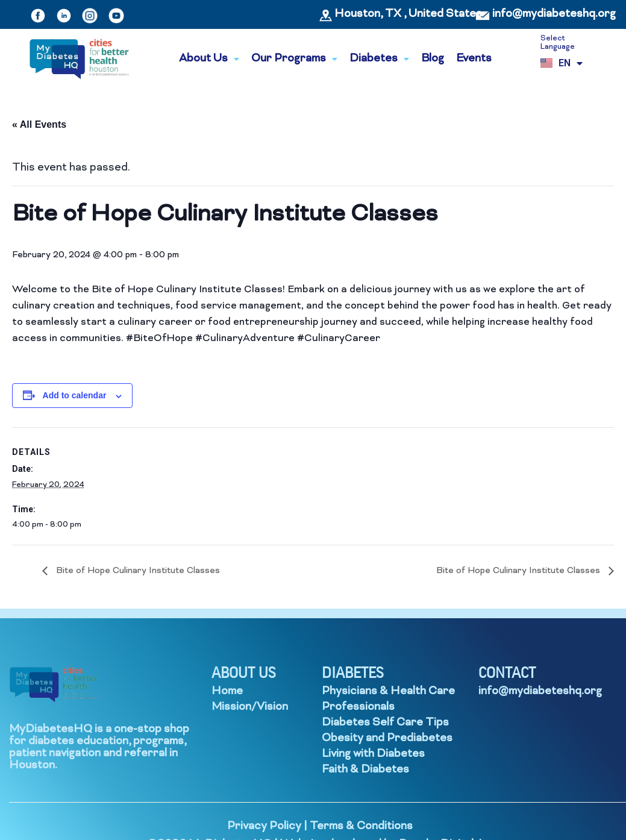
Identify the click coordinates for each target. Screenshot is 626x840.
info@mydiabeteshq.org (554, 14)
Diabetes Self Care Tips (385, 723)
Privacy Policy (264, 826)
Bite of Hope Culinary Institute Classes (137, 571)
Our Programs (294, 59)
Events (474, 59)
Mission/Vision (250, 707)
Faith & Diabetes (365, 770)
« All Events (39, 124)
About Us (209, 59)
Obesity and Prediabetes (387, 738)
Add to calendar (75, 395)
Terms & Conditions (361, 826)
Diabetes (379, 59)
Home (227, 691)
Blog (433, 59)
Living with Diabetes (373, 754)
